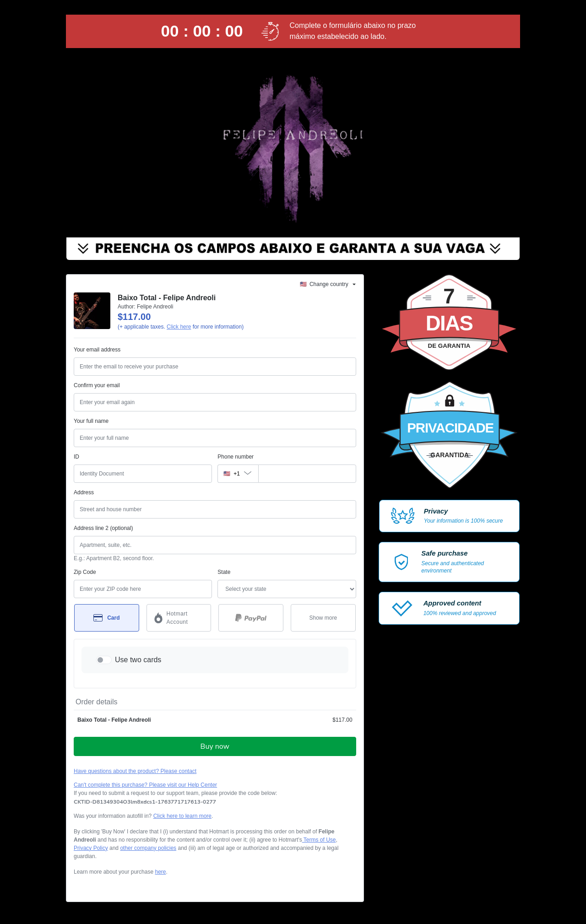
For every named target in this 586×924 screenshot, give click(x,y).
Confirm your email (97, 385)
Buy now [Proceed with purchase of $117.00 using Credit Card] (215, 746)
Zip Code (85, 572)
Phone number (236, 457)
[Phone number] (307, 474)
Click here (179, 327)
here (160, 872)
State (224, 572)
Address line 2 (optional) (103, 528)
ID (76, 457)
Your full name (91, 421)
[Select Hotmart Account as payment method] (179, 618)
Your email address (97, 350)
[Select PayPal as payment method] (251, 618)
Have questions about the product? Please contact (135, 771)
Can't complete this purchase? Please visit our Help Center (145, 785)
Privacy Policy (91, 848)
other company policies (148, 848)
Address (84, 492)
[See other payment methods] (323, 618)
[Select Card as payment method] (107, 618)
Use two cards (138, 660)
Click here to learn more (182, 816)
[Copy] (145, 802)
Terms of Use (319, 840)
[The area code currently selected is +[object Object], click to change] (238, 474)
